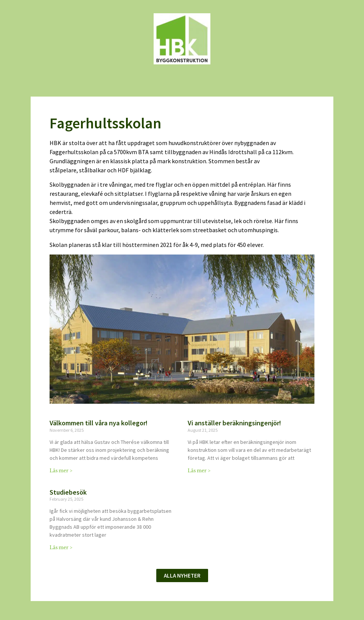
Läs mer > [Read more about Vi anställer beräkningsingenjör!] (199, 471)
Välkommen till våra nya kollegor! (99, 423)
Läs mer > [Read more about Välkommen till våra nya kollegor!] (61, 471)
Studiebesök (68, 492)
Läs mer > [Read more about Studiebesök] (61, 547)
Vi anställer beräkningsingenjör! (234, 423)
